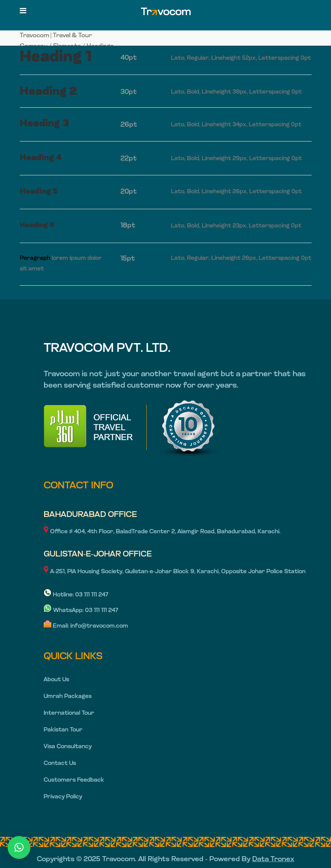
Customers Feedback (74, 780)
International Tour (69, 713)
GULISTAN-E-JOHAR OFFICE (98, 554)
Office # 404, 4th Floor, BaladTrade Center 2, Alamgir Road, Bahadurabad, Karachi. (162, 532)
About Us (56, 680)
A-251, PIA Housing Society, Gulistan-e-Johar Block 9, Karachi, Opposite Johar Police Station (175, 572)
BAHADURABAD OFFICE (90, 515)
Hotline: (59, 595)
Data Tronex (273, 859)
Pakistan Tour (63, 730)
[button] (19, 847)
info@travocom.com (99, 626)
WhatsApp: (64, 611)
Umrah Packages (68, 697)
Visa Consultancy (68, 747)
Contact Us (60, 764)
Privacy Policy (63, 797)
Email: (57, 626)
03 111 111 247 (92, 595)
